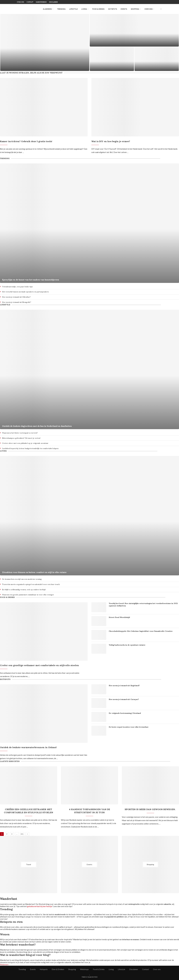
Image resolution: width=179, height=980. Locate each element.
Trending (61, 9)
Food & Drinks (98, 9)
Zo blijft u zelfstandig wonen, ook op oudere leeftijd (24, 590)
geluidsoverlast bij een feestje (40, 906)
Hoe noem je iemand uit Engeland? (124, 686)
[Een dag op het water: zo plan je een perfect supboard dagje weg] (157, 59)
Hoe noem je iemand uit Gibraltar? (16, 297)
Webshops (84, 969)
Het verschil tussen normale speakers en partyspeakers (25, 292)
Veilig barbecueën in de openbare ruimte (127, 645)
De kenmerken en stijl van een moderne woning (22, 579)
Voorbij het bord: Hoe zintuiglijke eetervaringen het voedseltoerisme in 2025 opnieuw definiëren (143, 605)
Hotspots (113, 9)
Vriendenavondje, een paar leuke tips (17, 287)
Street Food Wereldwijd (119, 617)
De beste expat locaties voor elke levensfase (129, 727)
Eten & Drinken (58, 969)
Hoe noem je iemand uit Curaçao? (124, 699)
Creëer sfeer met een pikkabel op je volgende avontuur (25, 443)
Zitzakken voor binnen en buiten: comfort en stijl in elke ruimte (34, 572)
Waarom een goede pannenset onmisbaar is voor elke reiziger (28, 595)
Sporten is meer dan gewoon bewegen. (150, 809)
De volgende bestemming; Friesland (125, 713)
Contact (30, 2)
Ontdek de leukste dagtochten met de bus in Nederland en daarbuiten (37, 426)
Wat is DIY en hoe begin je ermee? (111, 141)
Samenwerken (41, 2)
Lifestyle (73, 9)
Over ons (20, 2)
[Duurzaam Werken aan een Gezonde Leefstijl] (134, 30)
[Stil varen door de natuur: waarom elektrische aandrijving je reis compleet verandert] (112, 59)
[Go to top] (90, 977)
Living (84, 9)
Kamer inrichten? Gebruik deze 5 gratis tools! (26, 141)
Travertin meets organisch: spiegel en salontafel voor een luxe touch (31, 584)
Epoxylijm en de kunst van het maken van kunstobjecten (31, 280)
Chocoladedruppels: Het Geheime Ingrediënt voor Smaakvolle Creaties (141, 631)
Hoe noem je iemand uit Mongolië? (17, 302)
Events (124, 9)
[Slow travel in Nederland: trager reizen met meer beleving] (45, 43)
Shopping (135, 9)
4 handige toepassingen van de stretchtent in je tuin (89, 811)
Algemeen (47, 9)
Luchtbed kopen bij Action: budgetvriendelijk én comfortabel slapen (30, 448)
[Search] (161, 9)
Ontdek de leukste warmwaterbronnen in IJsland (28, 747)
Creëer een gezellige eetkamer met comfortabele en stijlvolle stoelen (39, 665)
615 (22, 834)
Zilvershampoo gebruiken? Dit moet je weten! (21, 438)
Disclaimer (53, 2)
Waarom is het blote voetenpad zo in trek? (20, 433)
